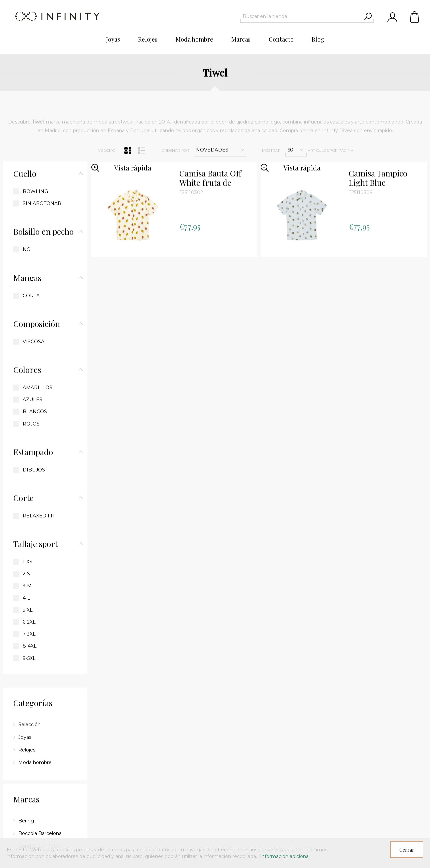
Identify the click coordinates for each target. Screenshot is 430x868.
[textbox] (301, 16)
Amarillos (37, 388)
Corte (23, 498)
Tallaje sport (35, 544)
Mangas (27, 278)
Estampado (33, 452)
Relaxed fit (39, 516)
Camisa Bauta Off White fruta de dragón (210, 178)
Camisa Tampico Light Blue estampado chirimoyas (378, 178)
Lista (142, 150)
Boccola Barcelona (40, 833)
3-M (27, 586)
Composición (37, 324)
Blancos (35, 412)
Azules (32, 400)
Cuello (25, 173)
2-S (26, 574)
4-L (26, 598)
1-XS (27, 562)
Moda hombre (35, 762)
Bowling (35, 191)
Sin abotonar (42, 203)
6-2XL (29, 622)
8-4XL (30, 646)
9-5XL (29, 658)
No (27, 249)
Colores (27, 370)
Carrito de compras (415, 17)
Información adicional (285, 856)
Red (127, 150)
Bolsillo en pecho (43, 231)
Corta (31, 296)
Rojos (31, 424)
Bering (26, 821)
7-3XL (29, 634)
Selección (29, 724)
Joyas (25, 737)
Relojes (27, 750)
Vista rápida (133, 168)
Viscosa (33, 342)
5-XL (28, 610)
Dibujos (34, 470)
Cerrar (407, 850)
